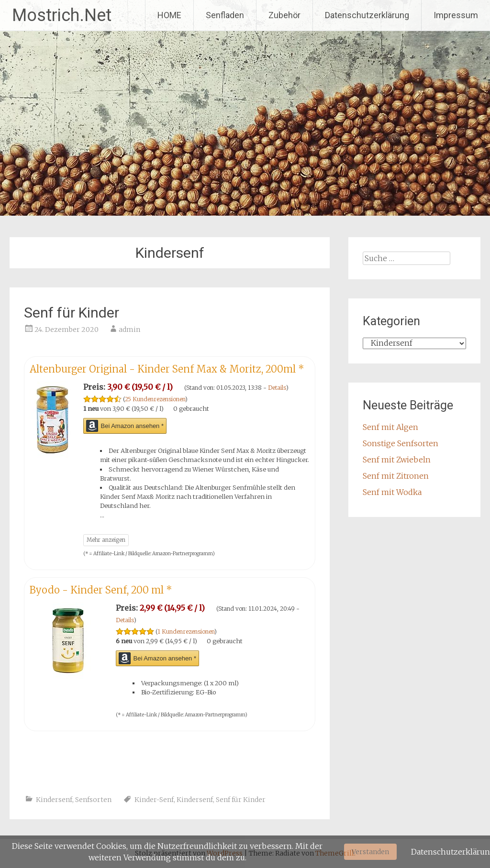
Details (277, 388)
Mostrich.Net (62, 15)
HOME (169, 15)
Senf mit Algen (390, 427)
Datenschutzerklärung (367, 15)
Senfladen (225, 15)
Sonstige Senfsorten (401, 443)
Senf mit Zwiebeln (397, 460)
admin (129, 330)
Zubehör (284, 15)
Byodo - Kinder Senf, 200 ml (101, 590)
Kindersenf (54, 800)
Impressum (456, 15)
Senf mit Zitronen (396, 476)
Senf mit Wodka (392, 492)
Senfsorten (93, 800)
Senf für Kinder (72, 313)
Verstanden (370, 852)
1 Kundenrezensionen (186, 632)
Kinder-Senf (154, 800)
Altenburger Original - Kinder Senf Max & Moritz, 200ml (167, 369)
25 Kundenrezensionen (155, 399)
